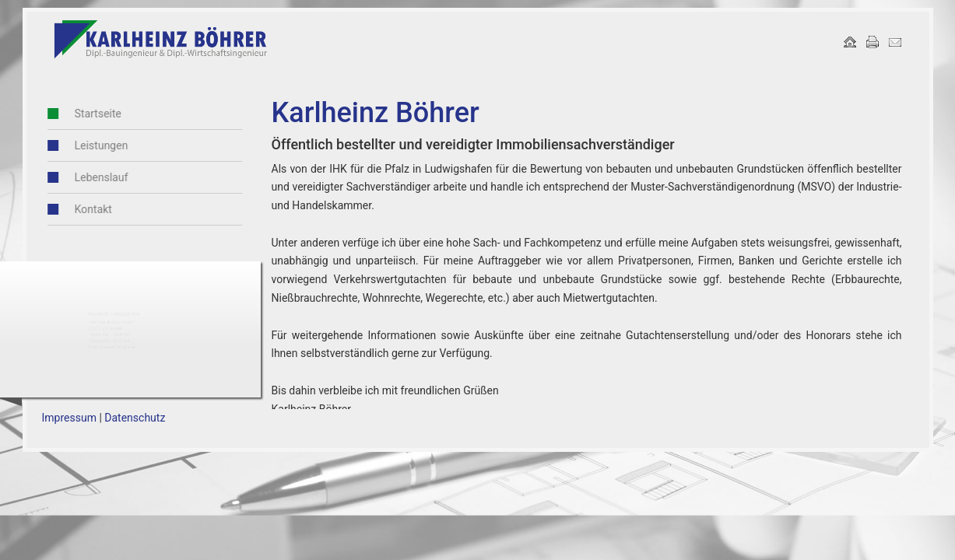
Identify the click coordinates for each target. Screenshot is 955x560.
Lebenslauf (81, 177)
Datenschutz (135, 418)
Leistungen (81, 145)
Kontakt (73, 209)
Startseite (78, 114)
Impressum (69, 418)
